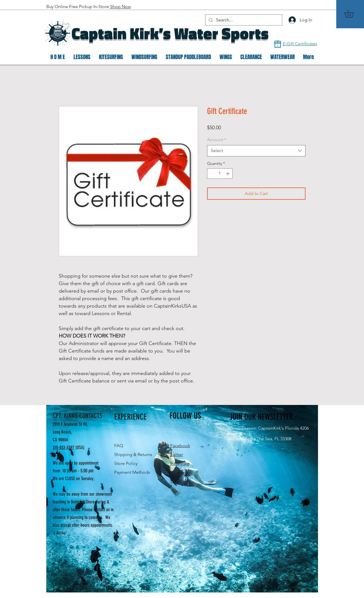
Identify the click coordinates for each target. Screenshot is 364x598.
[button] (353, 14)
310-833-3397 (63, 447)
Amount (217, 140)
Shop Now (120, 7)
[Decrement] (211, 173)
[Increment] (228, 173)
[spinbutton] (220, 173)
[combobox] (256, 151)
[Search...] (243, 20)
